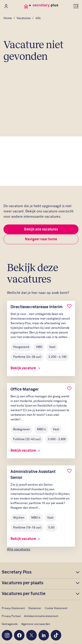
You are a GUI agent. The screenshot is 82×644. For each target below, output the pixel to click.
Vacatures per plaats (23, 583)
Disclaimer (35, 608)
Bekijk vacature (25, 368)
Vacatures (24, 18)
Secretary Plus (17, 572)
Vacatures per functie (24, 594)
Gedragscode (10, 624)
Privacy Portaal (11, 616)
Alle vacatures (19, 549)
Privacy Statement (13, 608)
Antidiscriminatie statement (41, 616)
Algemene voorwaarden (36, 624)
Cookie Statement (56, 608)
